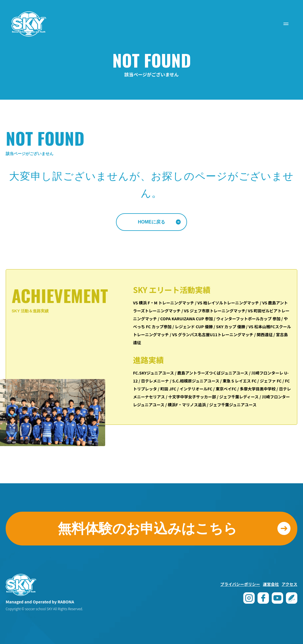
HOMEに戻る (151, 222)
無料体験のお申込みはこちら (147, 529)
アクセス (289, 584)
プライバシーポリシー (240, 584)
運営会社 (271, 584)
